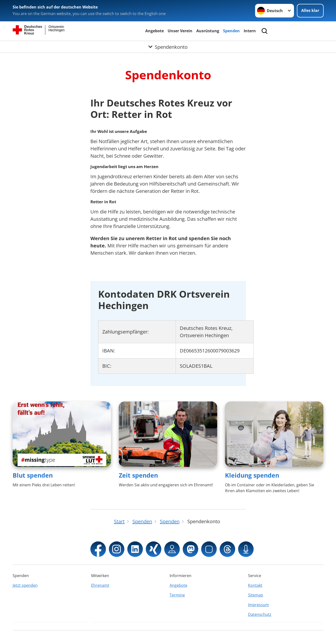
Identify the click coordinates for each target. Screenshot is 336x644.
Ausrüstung (208, 31)
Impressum (258, 605)
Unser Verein (180, 31)
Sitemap (256, 595)
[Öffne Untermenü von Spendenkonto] (168, 47)
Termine (177, 595)
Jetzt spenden (25, 585)
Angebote (155, 31)
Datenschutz (260, 614)
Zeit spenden (138, 475)
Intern (250, 31)
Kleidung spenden (252, 475)
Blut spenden (33, 475)
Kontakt (255, 585)
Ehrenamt (100, 585)
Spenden (231, 31)
